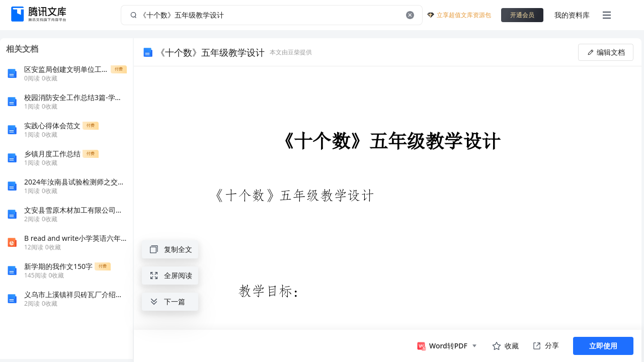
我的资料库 (572, 15)
